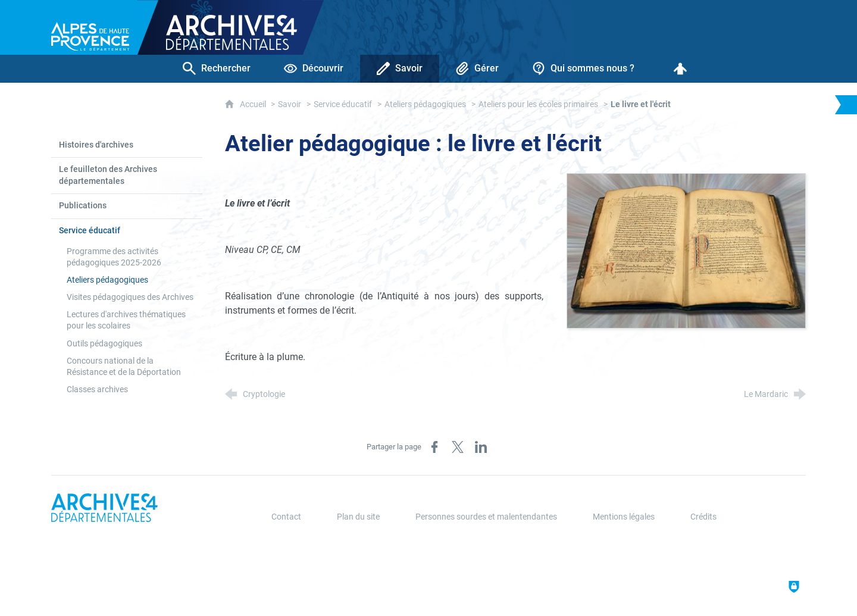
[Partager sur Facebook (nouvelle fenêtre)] (434, 447)
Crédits (703, 517)
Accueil (254, 104)
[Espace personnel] (680, 69)
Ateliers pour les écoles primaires (538, 104)
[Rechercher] (217, 69)
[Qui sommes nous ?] (583, 69)
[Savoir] (400, 69)
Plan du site (358, 517)
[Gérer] (477, 69)
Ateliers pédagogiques (425, 104)
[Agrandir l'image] (686, 250)
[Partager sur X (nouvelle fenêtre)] (458, 447)
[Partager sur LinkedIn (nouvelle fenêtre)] (481, 447)
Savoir (290, 104)
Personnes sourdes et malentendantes (486, 517)
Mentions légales (624, 517)
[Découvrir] (314, 69)
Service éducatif (343, 104)
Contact (286, 517)
